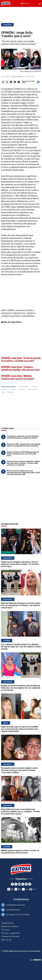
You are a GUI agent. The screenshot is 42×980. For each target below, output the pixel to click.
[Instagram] (23, 884)
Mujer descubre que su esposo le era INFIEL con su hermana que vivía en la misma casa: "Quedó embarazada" (20, 729)
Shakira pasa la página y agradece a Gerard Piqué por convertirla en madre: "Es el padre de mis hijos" (20, 564)
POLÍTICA (11, 392)
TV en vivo (5, 930)
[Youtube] (19, 884)
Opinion (22, 389)
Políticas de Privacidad (10, 936)
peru (3, 392)
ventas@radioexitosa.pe (15, 905)
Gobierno (14, 389)
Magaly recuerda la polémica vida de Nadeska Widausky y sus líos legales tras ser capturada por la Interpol (21, 688)
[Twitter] (16, 884)
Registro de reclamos (10, 926)
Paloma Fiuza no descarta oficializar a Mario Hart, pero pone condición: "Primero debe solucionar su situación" (23, 463)
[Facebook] (12, 884)
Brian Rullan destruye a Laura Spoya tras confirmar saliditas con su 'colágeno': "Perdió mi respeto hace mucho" (20, 812)
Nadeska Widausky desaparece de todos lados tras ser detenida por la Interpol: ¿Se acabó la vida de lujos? (21, 605)
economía (35, 387)
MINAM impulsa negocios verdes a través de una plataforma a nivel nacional (20, 852)
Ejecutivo (5, 389)
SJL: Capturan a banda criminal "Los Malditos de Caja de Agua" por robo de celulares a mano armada (21, 647)
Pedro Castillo (32, 389)
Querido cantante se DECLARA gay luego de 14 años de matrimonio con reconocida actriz (23, 454)
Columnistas (7, 25)
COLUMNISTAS (24, 387)
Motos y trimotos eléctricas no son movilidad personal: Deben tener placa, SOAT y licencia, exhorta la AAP (23, 473)
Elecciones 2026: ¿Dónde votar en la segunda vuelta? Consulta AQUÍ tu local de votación (24, 445)
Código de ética (7, 923)
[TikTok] (30, 884)
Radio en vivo (6, 940)
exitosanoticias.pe (13, 910)
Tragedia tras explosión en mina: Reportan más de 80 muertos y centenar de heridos (23, 437)
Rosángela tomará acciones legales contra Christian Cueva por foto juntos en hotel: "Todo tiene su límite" (19, 770)
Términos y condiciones (10, 933)
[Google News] (26, 884)
